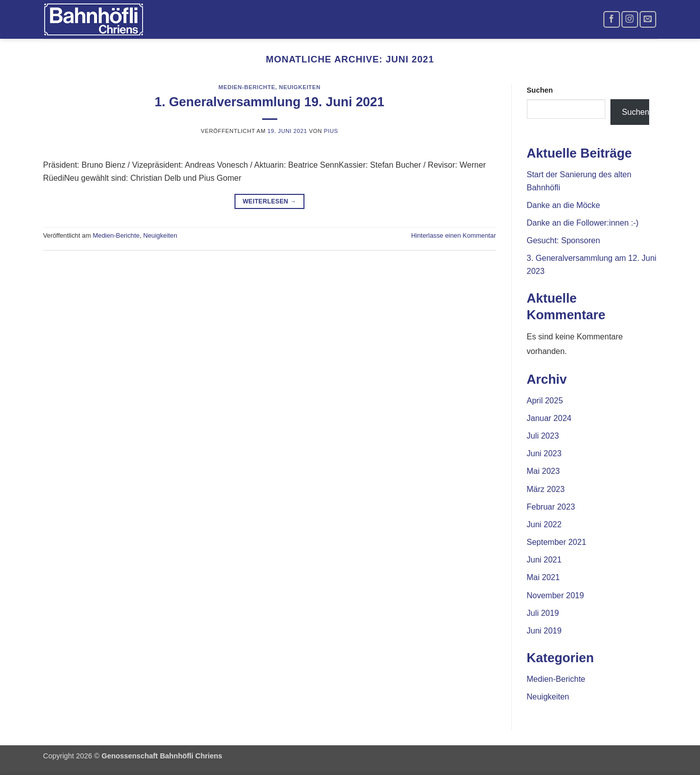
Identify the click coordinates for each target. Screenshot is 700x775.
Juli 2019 (543, 613)
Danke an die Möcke (564, 205)
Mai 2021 (543, 577)
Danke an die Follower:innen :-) (583, 223)
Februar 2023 (551, 507)
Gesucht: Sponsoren (564, 240)
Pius (331, 131)
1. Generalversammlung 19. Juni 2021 (269, 102)
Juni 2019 (544, 631)
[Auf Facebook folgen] (612, 19)
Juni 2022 (544, 524)
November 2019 (556, 595)
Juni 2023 (544, 453)
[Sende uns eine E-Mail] (648, 19)
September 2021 (557, 542)
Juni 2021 (544, 560)
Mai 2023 (543, 471)
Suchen (540, 90)
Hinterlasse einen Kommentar (454, 235)
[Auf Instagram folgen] (630, 19)
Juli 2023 (543, 436)
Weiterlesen (269, 202)
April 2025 (545, 401)
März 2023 (546, 489)
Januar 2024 (549, 418)
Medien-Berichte (247, 87)
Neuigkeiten (300, 87)
